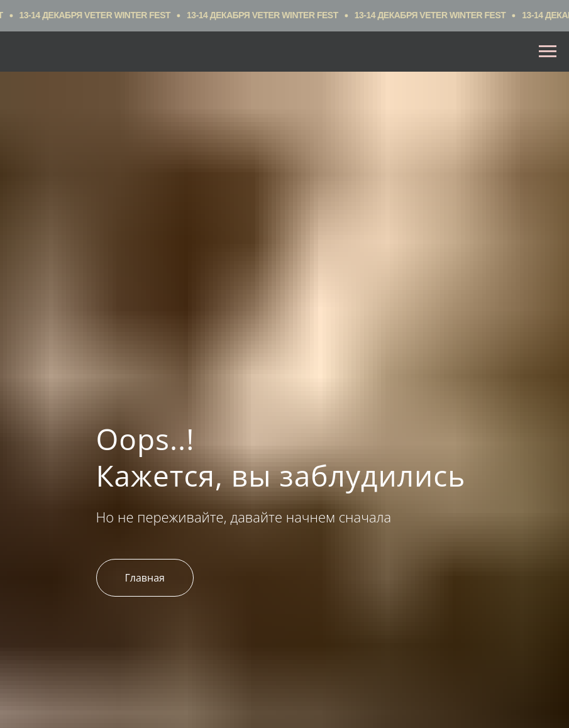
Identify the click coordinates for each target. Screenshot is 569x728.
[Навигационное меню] (548, 52)
